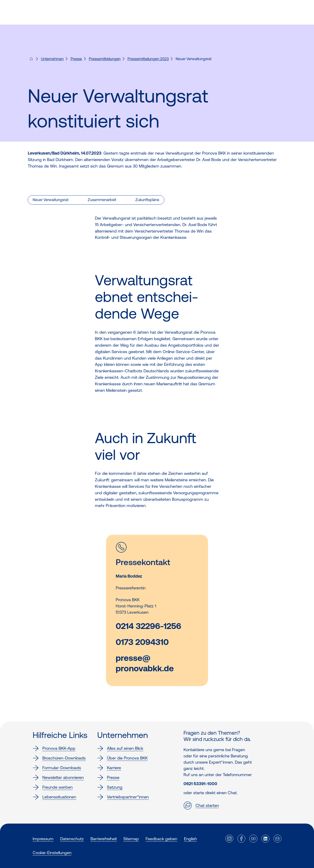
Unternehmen (52, 59)
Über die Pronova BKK (122, 758)
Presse (76, 59)
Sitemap (131, 839)
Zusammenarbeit (102, 200)
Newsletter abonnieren (58, 778)
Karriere (109, 768)
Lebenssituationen (54, 797)
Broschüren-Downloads (59, 758)
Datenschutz (72, 839)
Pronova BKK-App (54, 748)
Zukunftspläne (147, 200)
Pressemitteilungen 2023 (148, 59)
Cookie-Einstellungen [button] (52, 853)
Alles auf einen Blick (120, 748)
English (190, 839)
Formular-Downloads (57, 768)
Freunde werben (53, 787)
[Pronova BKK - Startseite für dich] (31, 60)
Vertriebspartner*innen (123, 797)
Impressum (43, 839)
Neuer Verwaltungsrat (51, 200)
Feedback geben (161, 839)
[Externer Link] (229, 839)
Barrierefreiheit (104, 839)
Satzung (110, 787)
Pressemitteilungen (105, 59)
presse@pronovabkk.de (145, 663)
